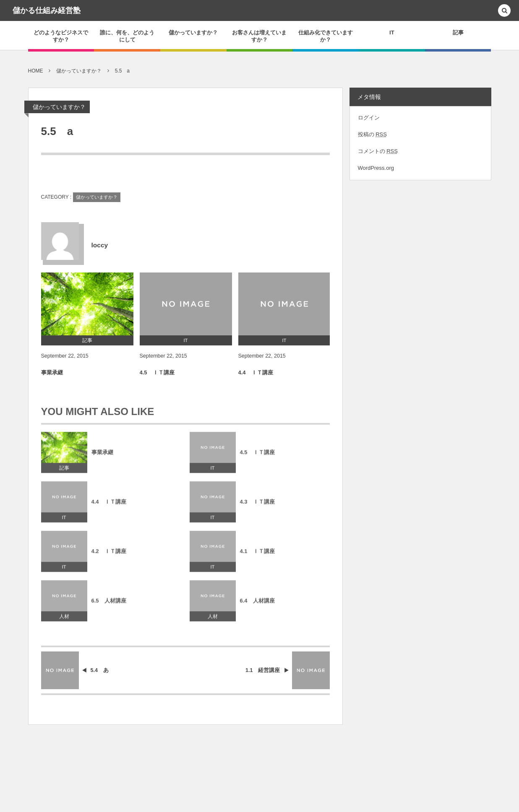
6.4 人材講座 (257, 604)
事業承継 (52, 373)
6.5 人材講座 (109, 604)
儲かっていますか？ (59, 107)
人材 (64, 620)
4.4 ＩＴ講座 (256, 373)
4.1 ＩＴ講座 (257, 554)
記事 (64, 472)
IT (212, 472)
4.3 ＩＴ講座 (257, 505)
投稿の (372, 134)
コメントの (378, 151)
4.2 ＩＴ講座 (109, 554)
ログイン (369, 118)
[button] (504, 11)
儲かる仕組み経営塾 (47, 10)
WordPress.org (376, 168)
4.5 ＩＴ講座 (157, 373)
